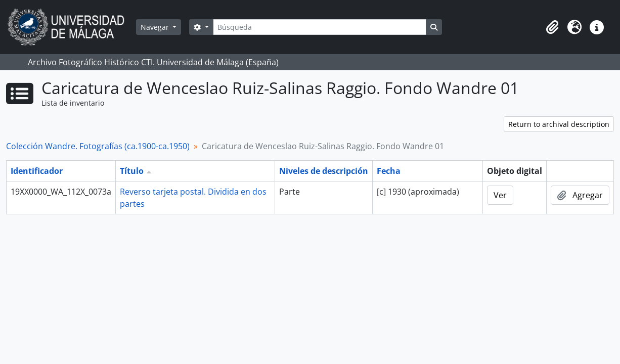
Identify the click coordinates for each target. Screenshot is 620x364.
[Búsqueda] (320, 27)
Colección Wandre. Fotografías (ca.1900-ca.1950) (98, 146)
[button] (552, 27)
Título (132, 171)
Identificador (37, 171)
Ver (500, 195)
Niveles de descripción (324, 171)
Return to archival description (559, 124)
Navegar (156, 27)
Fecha (389, 171)
